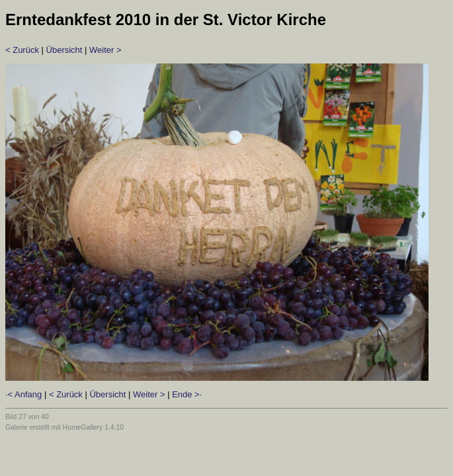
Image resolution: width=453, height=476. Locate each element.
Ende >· (187, 394)
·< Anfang (23, 394)
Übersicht (64, 50)
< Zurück (22, 50)
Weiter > (105, 50)
